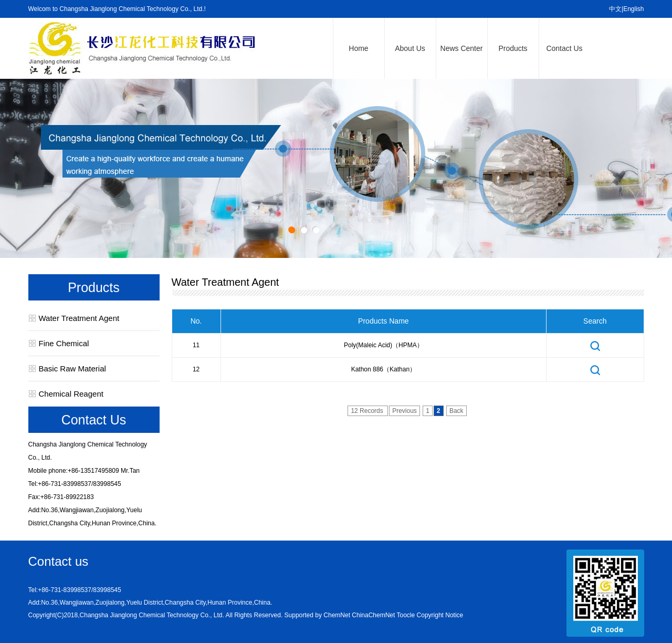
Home (358, 48)
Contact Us (564, 48)
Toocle (406, 615)
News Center (462, 48)
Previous (405, 411)
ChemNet (337, 615)
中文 (615, 9)
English (633, 9)
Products (513, 48)
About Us (410, 48)
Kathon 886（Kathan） (384, 369)
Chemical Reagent (71, 394)
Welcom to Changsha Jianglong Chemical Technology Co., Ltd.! (117, 9)
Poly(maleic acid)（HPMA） (384, 345)
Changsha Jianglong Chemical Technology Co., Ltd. (152, 615)
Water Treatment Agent (79, 318)
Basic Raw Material (72, 369)
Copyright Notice (440, 615)
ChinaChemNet (373, 615)
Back (456, 411)
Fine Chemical (64, 343)
